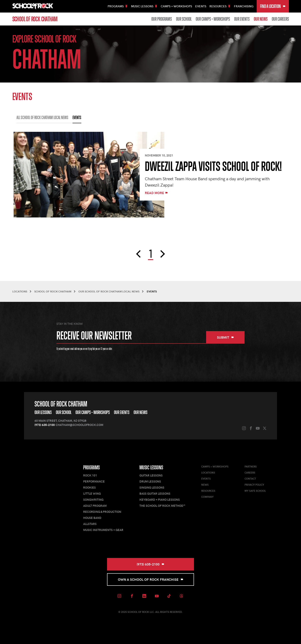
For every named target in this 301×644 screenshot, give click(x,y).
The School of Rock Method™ (162, 506)
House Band (92, 518)
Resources (208, 491)
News (205, 485)
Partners (251, 466)
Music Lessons (151, 467)
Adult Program (95, 506)
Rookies (89, 487)
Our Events (242, 19)
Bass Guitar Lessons (155, 493)
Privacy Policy (254, 485)
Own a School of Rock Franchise (151, 579)
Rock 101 (90, 475)
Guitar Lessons (151, 475)
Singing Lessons (152, 487)
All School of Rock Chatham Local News (42, 118)
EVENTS (77, 118)
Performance (94, 481)
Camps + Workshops (176, 6)
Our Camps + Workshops (213, 19)
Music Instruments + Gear (103, 530)
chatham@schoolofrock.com (79, 425)
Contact (250, 479)
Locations (208, 473)
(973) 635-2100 (45, 425)
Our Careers (280, 19)
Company (207, 497)
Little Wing (92, 493)
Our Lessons (43, 412)
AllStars (90, 524)
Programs (91, 467)
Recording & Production (102, 512)
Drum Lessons (150, 481)
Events (201, 6)
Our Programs (162, 19)
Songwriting (93, 500)
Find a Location (273, 6)
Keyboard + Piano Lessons (160, 500)
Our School (184, 19)
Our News (261, 19)
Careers (250, 473)
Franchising (244, 6)
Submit (225, 337)
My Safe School (255, 491)
